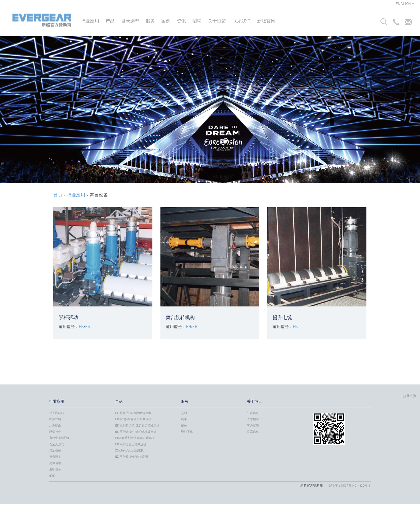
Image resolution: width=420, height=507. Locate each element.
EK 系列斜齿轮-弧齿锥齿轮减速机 (137, 425)
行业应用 (90, 21)
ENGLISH (405, 4)
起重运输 (55, 463)
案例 (166, 21)
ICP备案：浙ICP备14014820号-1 (349, 486)
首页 (58, 195)
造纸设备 (55, 469)
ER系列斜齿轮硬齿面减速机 (133, 419)
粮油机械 (55, 450)
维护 (184, 425)
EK (81, 326)
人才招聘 (253, 419)
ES (88, 326)
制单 (184, 419)
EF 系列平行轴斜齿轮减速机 (134, 413)
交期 (184, 413)
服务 (150, 21)
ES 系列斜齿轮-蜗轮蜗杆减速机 (136, 432)
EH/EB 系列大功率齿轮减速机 (135, 438)
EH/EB (192, 326)
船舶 (52, 476)
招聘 (197, 21)
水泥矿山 (55, 425)
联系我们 (242, 21)
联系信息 (253, 432)
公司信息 (253, 413)
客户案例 (253, 425)
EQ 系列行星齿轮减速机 (131, 444)
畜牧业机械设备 (60, 438)
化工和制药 (57, 413)
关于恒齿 (217, 21)
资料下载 (187, 432)
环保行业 (55, 432)
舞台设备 (55, 457)
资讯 (181, 21)
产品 (110, 21)
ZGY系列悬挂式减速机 (130, 450)
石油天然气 (57, 444)
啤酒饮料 (55, 419)
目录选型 (130, 21)
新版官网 (266, 21)
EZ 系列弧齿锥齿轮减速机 (132, 457)
